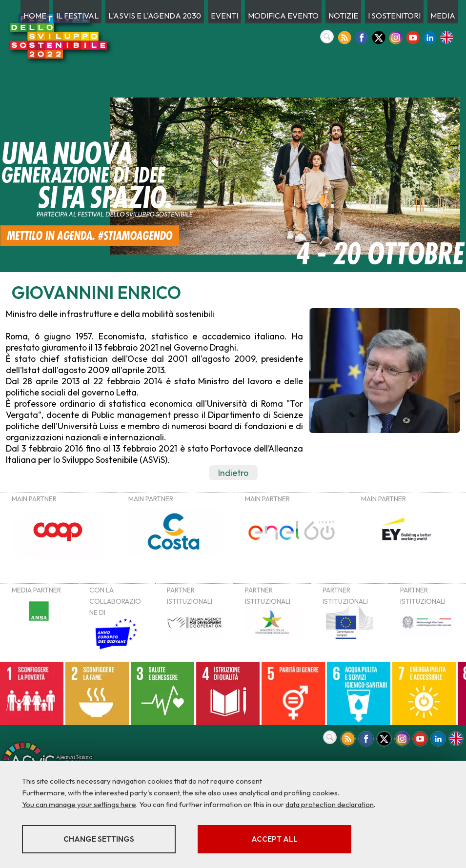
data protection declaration (330, 804)
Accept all (274, 839)
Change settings (99, 839)
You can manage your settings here (79, 804)
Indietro (233, 473)
